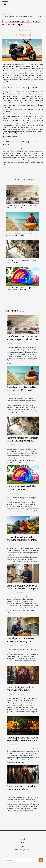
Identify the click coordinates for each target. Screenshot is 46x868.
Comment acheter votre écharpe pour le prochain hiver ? (22, 788)
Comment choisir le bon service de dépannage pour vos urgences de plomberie (23, 589)
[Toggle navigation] (5, 4)
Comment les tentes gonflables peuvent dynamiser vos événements (21, 289)
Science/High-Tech (22, 850)
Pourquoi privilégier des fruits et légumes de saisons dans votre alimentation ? (22, 740)
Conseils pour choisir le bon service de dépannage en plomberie (20, 641)
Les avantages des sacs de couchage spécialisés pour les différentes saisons (21, 540)
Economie (22, 839)
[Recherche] (21, 860)
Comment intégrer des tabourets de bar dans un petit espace (21, 261)
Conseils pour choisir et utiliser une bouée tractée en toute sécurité (22, 234)
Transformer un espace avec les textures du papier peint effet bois (23, 338)
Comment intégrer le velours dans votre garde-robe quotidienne (20, 690)
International (22, 842)
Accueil (4, 14)
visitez (35, 105)
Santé (22, 846)
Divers (11, 14)
